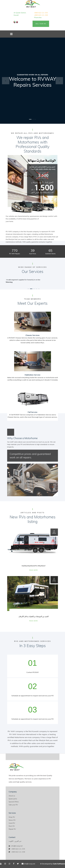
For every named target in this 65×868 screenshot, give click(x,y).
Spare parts (13, 799)
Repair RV (12, 829)
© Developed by (53, 864)
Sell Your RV (41, 24)
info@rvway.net (17, 846)
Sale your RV (13, 805)
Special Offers (14, 802)
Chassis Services (32, 335)
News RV (12, 820)
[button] (6, 81)
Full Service (33, 412)
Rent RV (12, 826)
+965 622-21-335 (41, 13)
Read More (34, 570)
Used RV (12, 823)
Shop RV (12, 817)
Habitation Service (32, 375)
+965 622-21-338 (41, 15)
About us (12, 796)
